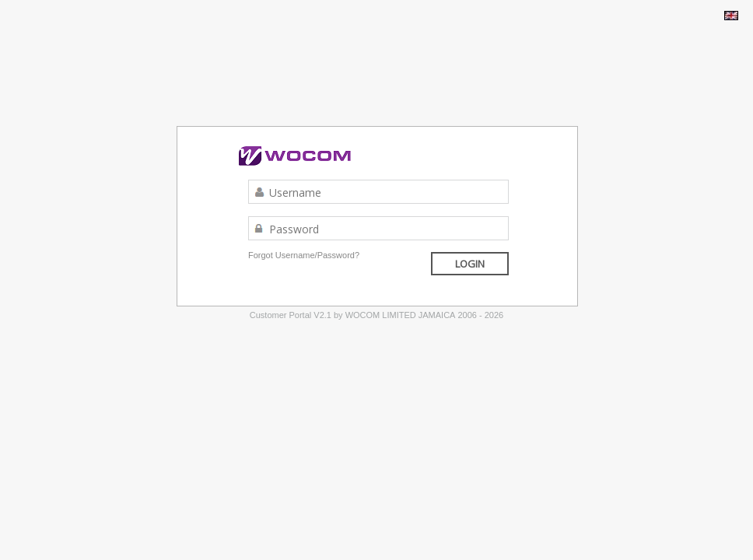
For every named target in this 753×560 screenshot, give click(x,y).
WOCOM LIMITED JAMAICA (401, 315)
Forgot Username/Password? (304, 255)
